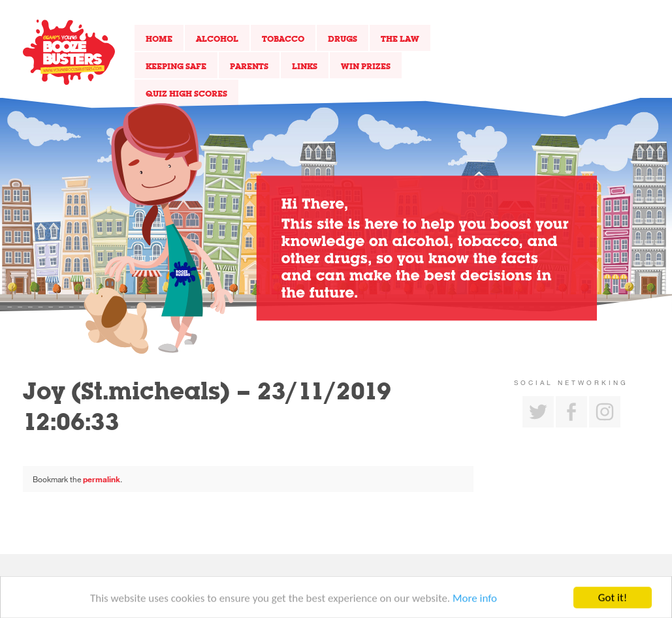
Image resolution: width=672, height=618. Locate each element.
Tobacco (283, 39)
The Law (400, 39)
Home (159, 39)
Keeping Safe (176, 66)
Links (305, 66)
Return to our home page (69, 52)
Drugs (343, 39)
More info (475, 600)
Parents (249, 66)
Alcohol (217, 39)
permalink (102, 479)
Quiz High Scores (186, 93)
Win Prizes (366, 66)
